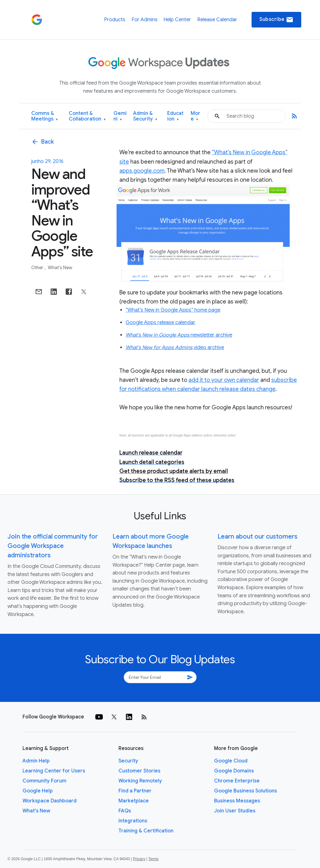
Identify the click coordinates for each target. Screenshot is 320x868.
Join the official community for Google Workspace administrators (53, 546)
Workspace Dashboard (50, 801)
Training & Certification (146, 831)
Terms (153, 859)
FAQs (125, 811)
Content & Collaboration (87, 116)
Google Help (38, 791)
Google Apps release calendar (160, 323)
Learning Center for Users (54, 771)
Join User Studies (235, 811)
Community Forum (44, 781)
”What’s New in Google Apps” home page (173, 310)
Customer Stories (139, 771)
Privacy (139, 859)
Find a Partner (135, 791)
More (195, 116)
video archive (175, 348)
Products (115, 20)
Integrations (133, 821)
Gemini (120, 116)
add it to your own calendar (224, 380)
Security (128, 761)
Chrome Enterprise (237, 781)
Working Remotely (140, 781)
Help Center (177, 20)
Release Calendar (217, 20)
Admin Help (36, 761)
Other (38, 268)
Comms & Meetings (45, 116)
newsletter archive (179, 335)
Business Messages (237, 801)
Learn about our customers (257, 537)
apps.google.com (142, 171)
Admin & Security (145, 116)
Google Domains (234, 771)
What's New (60, 268)
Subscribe (276, 20)
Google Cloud (231, 761)
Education (175, 116)
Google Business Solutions (245, 791)
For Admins (145, 20)
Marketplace (134, 801)
